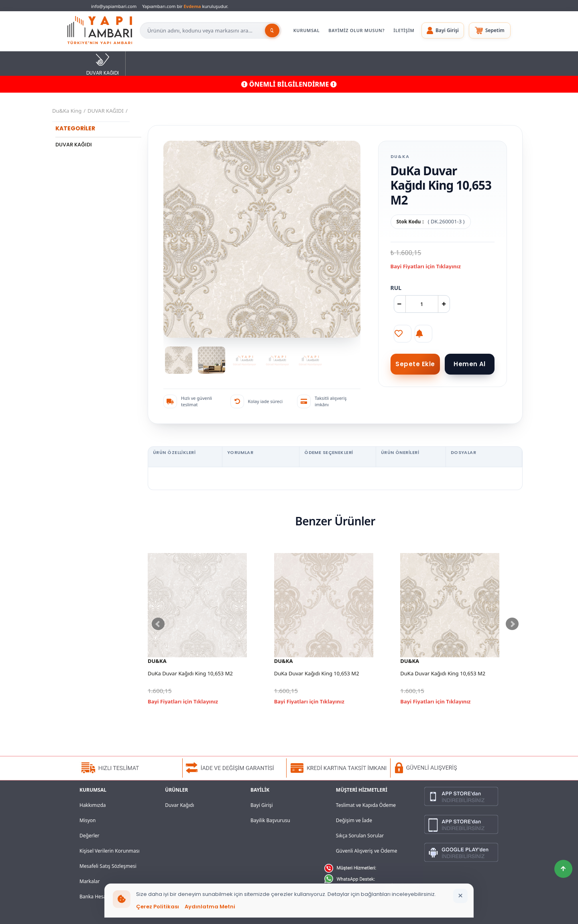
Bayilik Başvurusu (270, 820)
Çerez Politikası (158, 907)
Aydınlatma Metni (210, 907)
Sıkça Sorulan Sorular (360, 836)
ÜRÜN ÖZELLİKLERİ (174, 452)
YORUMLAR (240, 452)
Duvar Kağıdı (179, 805)
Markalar (90, 881)
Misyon (88, 820)
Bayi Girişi (262, 805)
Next (512, 624)
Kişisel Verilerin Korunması (110, 851)
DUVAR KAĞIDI (103, 64)
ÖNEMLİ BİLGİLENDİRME (289, 84)
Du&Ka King (67, 111)
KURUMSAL (307, 30)
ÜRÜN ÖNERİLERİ (400, 452)
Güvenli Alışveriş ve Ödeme (367, 851)
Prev (158, 624)
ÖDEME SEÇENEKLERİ (329, 452)
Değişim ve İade (354, 820)
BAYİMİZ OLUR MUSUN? (356, 30)
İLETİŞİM (404, 30)
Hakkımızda (93, 805)
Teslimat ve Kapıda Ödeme (366, 805)
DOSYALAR (464, 452)
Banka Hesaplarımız (102, 897)
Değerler (89, 836)
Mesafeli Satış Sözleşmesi (108, 866)
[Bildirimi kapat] (460, 896)
